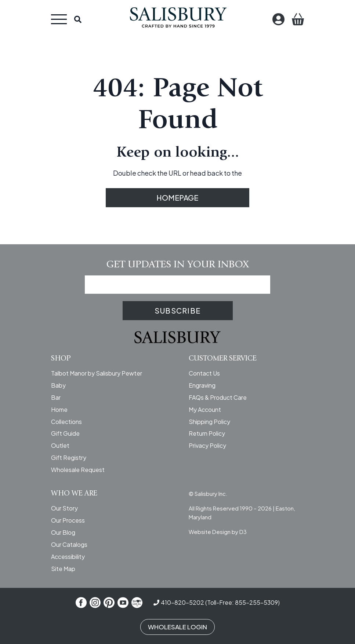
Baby (58, 385)
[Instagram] (95, 603)
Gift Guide (65, 433)
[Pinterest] (109, 603)
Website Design (210, 532)
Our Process (68, 520)
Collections (66, 422)
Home (59, 409)
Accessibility (68, 557)
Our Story (64, 508)
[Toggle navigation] (59, 19)
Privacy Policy (207, 445)
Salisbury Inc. (211, 493)
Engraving (202, 385)
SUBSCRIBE (177, 310)
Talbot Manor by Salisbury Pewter (97, 373)
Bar (56, 397)
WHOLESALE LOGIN (177, 627)
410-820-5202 (182, 602)
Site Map (63, 569)
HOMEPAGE (178, 197)
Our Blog (63, 532)
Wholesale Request (78, 470)
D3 (243, 532)
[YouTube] (123, 603)
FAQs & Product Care (218, 397)
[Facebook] (81, 603)
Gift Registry (69, 458)
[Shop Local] (137, 603)
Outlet (60, 445)
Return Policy (207, 433)
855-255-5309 (256, 602)
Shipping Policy (209, 422)
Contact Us (204, 373)
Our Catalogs (69, 544)
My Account (205, 409)
